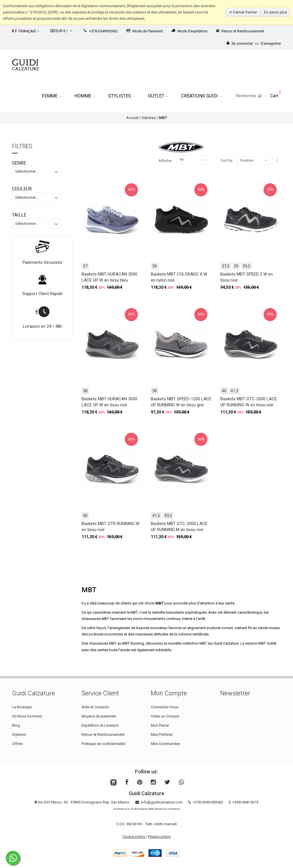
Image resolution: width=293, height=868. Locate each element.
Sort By (226, 160)
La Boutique (22, 707)
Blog (16, 725)
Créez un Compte (165, 716)
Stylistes (121, 96)
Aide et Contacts (95, 707)
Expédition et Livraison (100, 725)
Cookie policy (134, 837)
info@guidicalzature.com (162, 802)
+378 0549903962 (101, 31)
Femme (52, 96)
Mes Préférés (162, 735)
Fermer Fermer (245, 12)
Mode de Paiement (145, 31)
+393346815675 (245, 802)
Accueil (132, 118)
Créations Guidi (201, 96)
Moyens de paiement (99, 716)
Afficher (165, 161)
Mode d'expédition (189, 31)
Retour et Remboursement (240, 31)
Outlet (158, 96)
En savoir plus (276, 12)
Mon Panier (160, 725)
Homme (85, 96)
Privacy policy (159, 837)
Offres (17, 744)
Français (26, 31)
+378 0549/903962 (208, 802)
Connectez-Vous (165, 707)
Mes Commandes (165, 744)
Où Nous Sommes (27, 716)
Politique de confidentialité (103, 744)
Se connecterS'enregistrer (254, 43)
